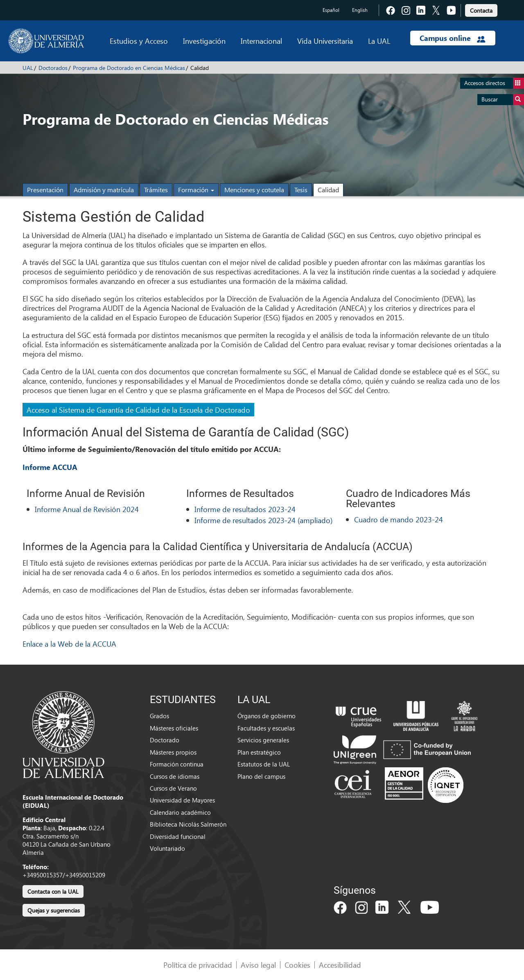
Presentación (45, 190)
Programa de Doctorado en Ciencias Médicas (129, 68)
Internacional (261, 41)
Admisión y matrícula (104, 190)
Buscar (503, 100)
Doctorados (53, 68)
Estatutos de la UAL (264, 764)
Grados (159, 716)
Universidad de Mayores (182, 800)
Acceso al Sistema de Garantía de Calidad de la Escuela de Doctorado (138, 410)
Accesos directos (494, 83)
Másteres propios (173, 752)
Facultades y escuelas (266, 728)
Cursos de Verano (173, 788)
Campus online (453, 38)
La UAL (379, 41)
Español (331, 10)
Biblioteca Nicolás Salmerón (188, 824)
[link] (481, 9)
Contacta (481, 10)
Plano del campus (261, 776)
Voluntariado (167, 848)
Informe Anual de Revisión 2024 (87, 509)
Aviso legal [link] (258, 965)
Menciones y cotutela (254, 190)
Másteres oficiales (174, 728)
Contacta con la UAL (53, 891)
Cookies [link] (297, 965)
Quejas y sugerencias (54, 910)
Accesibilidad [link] (340, 965)
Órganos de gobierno (267, 716)
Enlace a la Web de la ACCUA (69, 644)
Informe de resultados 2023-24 (245, 509)
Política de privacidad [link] (198, 965)
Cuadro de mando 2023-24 (399, 519)
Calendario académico (180, 812)
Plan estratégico (259, 752)
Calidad (328, 190)
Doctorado (165, 740)
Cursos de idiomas (175, 776)
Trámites (156, 190)
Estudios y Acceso (139, 41)
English (360, 10)
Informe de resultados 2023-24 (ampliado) (263, 520)
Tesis (301, 190)
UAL (28, 68)
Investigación (204, 41)
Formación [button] (196, 190)
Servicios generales (263, 740)
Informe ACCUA (50, 467)
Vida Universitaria (325, 41)
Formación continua (177, 764)
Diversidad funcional (178, 836)
